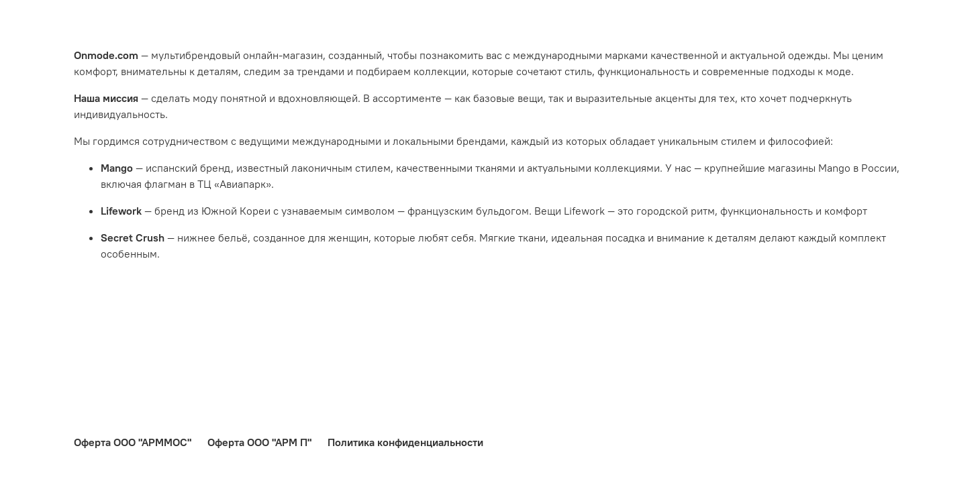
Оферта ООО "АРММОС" (133, 442)
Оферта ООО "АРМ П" (259, 442)
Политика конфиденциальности (405, 442)
